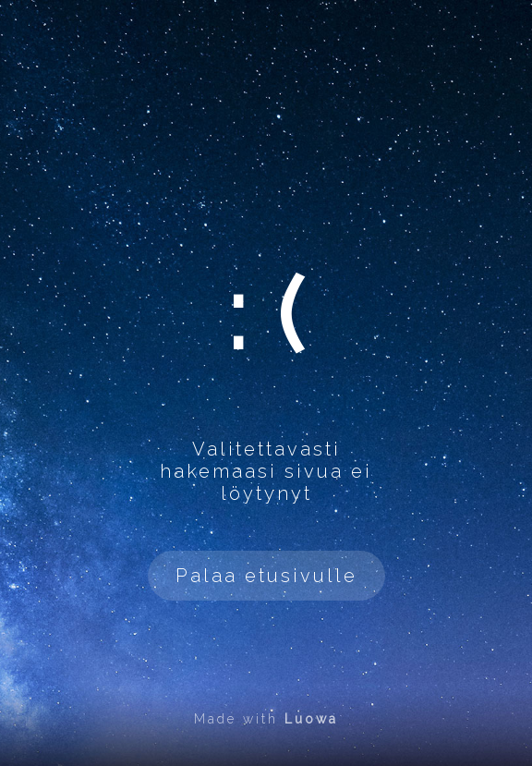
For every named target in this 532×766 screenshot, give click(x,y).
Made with (266, 719)
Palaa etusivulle (266, 576)
